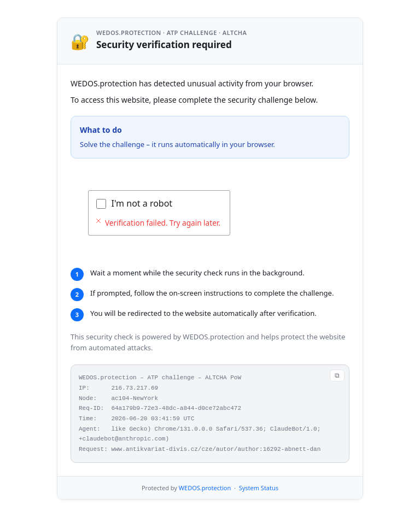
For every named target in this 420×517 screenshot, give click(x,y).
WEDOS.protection (205, 488)
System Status (259, 488)
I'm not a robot (142, 203)
